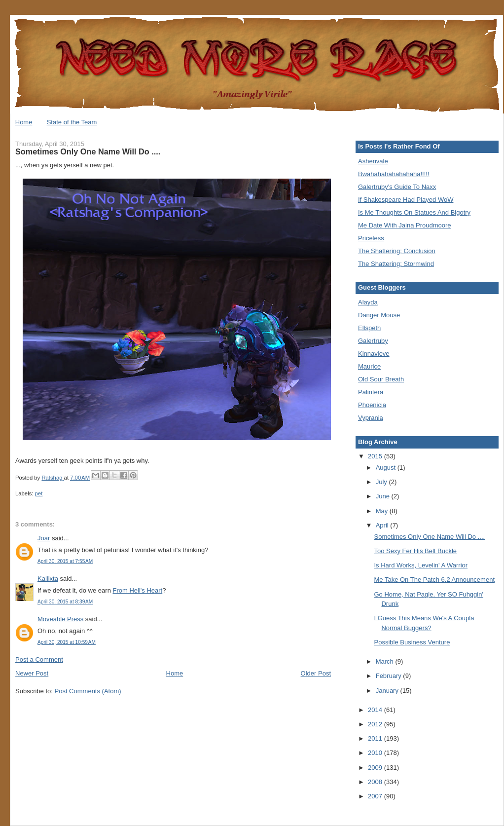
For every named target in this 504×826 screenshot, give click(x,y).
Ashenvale (373, 161)
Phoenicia (372, 405)
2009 (376, 768)
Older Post (316, 673)
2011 (376, 738)
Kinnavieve (374, 354)
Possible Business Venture (412, 642)
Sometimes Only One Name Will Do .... (429, 537)
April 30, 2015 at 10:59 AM (67, 642)
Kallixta (48, 579)
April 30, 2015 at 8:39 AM (65, 602)
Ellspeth (369, 328)
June (384, 496)
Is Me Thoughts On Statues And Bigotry (414, 212)
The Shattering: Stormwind (396, 264)
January (388, 691)
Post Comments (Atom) (88, 691)
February (390, 676)
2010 (376, 753)
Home (24, 122)
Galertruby (373, 341)
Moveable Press (60, 619)
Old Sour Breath (381, 379)
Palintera (371, 392)
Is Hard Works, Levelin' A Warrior (421, 565)
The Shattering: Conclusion (397, 251)
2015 (376, 456)
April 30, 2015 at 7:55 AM (65, 561)
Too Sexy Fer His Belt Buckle (415, 551)
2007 (376, 796)
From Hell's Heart (137, 590)
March (386, 661)
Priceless (371, 238)
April (383, 525)
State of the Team (72, 122)
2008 (376, 782)
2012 (376, 724)
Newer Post (32, 673)
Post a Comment (39, 659)
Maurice (369, 366)
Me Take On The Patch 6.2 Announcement (434, 580)
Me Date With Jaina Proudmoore (405, 225)
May (383, 511)
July (382, 482)
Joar (44, 538)
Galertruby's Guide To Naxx (397, 187)
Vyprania (371, 418)
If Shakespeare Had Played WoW (406, 200)
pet (39, 493)
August (387, 468)
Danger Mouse (379, 315)
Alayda (368, 302)
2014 (376, 710)
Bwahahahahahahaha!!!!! (394, 174)
